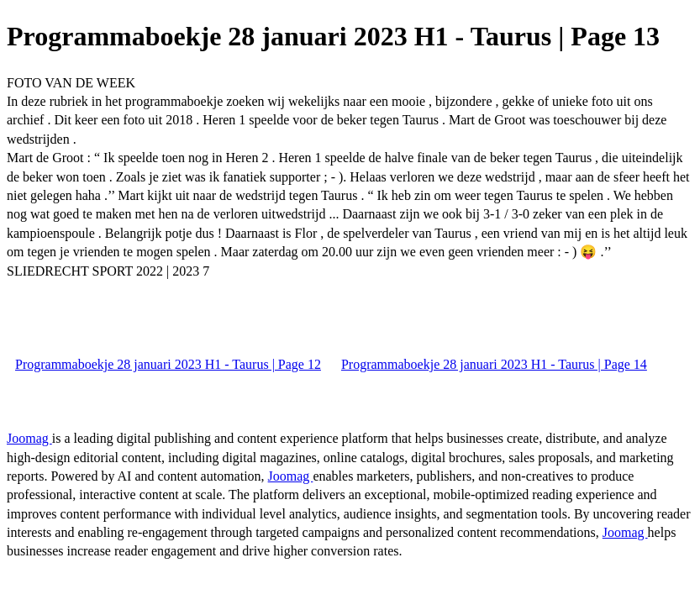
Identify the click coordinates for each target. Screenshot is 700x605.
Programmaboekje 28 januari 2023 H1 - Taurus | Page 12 (168, 364)
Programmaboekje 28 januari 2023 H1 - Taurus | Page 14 (494, 364)
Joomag (29, 438)
